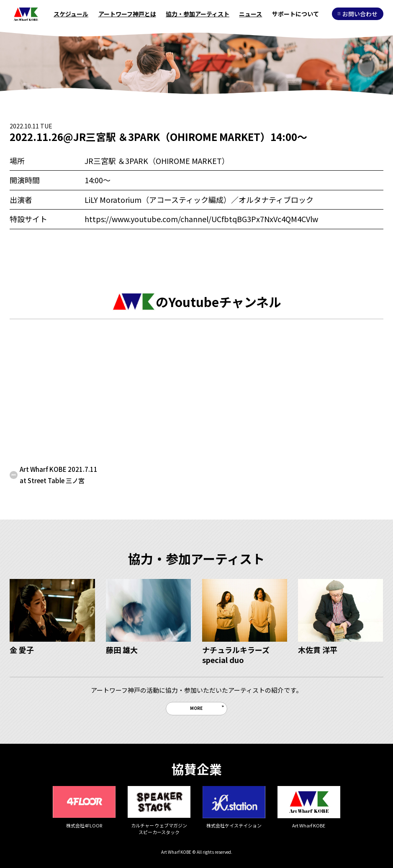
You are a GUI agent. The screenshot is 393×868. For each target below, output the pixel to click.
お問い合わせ (358, 14)
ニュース (250, 14)
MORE (196, 708)
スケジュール (71, 14)
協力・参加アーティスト (198, 14)
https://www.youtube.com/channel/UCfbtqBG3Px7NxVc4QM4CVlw (201, 219)
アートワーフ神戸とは (127, 14)
